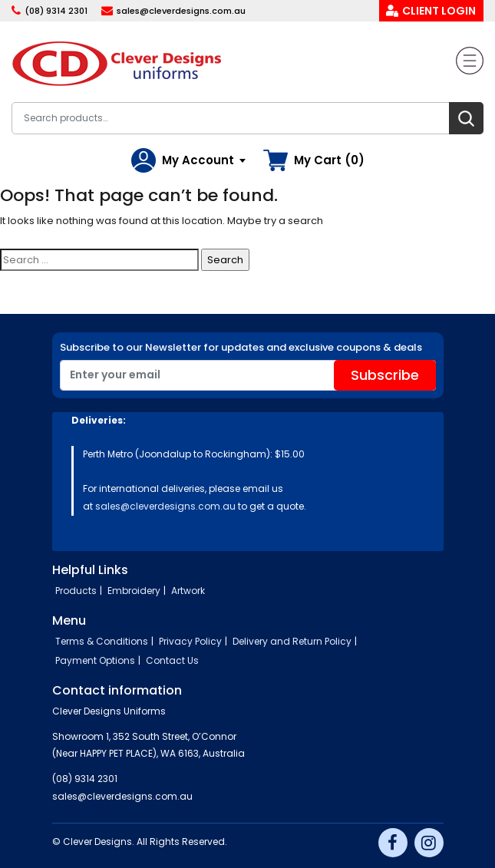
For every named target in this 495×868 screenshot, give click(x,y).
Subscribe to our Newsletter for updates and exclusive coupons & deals (241, 347)
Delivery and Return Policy (292, 641)
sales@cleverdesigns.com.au (181, 11)
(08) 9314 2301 (56, 11)
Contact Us (172, 660)
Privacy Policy (190, 641)
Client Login (439, 11)
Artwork (188, 591)
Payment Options (95, 660)
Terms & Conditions (102, 641)
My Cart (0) (329, 160)
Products (76, 591)
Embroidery (134, 591)
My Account (198, 160)
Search (466, 118)
